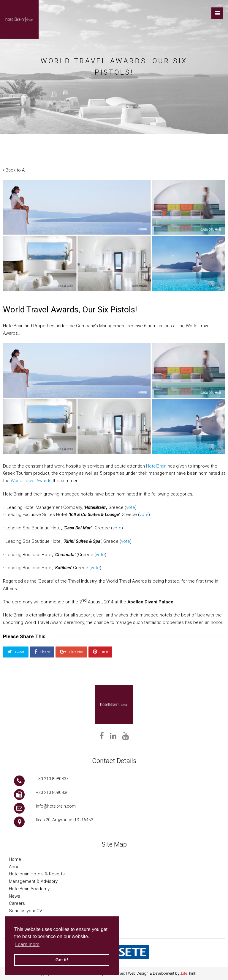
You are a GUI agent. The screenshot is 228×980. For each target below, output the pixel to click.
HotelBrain (156, 466)
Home (15, 859)
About (15, 867)
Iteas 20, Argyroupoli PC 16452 (65, 820)
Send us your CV (26, 911)
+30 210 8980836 (52, 792)
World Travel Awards (31, 481)
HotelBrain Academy (29, 889)
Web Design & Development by (162, 973)
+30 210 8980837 (52, 779)
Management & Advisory (33, 881)
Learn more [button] (27, 944)
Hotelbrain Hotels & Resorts (37, 874)
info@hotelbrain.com (56, 806)
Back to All (15, 170)
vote (131, 507)
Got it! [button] (62, 960)
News (15, 896)
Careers (17, 903)
